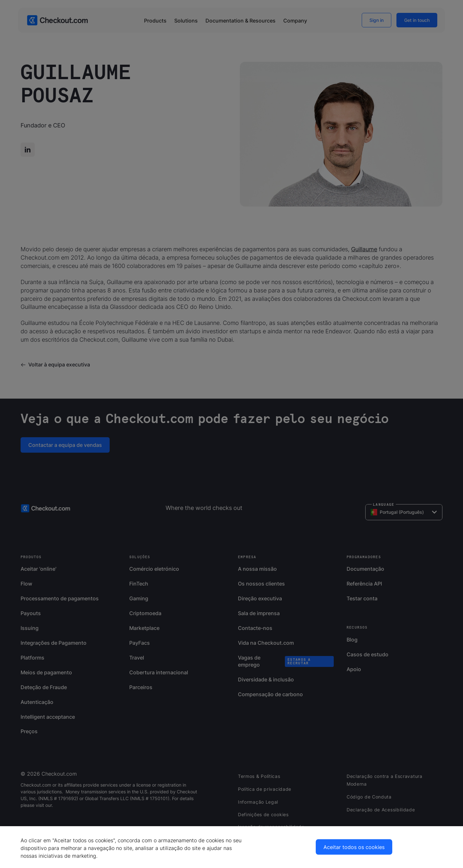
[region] (232, 847)
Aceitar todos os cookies (354, 847)
